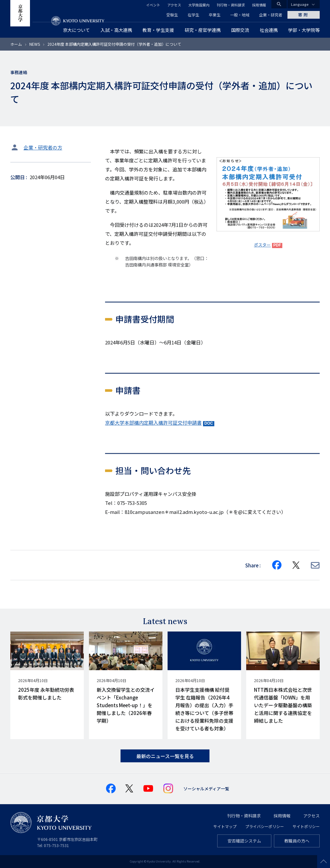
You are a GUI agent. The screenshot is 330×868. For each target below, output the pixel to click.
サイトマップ (225, 826)
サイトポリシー (306, 826)
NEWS (35, 44)
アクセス (174, 5)
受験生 (172, 15)
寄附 (304, 15)
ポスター (262, 245)
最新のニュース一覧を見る (165, 756)
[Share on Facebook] (277, 565)
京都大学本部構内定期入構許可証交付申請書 (153, 423)
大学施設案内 (199, 5)
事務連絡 (19, 72)
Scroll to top (324, 862)
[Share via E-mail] (315, 565)
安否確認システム (244, 841)
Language (300, 4)
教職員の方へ (297, 841)
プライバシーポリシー (265, 826)
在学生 (193, 15)
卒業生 (215, 15)
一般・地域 (240, 15)
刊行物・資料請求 (231, 5)
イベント (153, 5)
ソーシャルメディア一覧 (206, 789)
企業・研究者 (271, 15)
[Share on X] (296, 565)
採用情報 (259, 5)
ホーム (16, 44)
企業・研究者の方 (43, 147)
